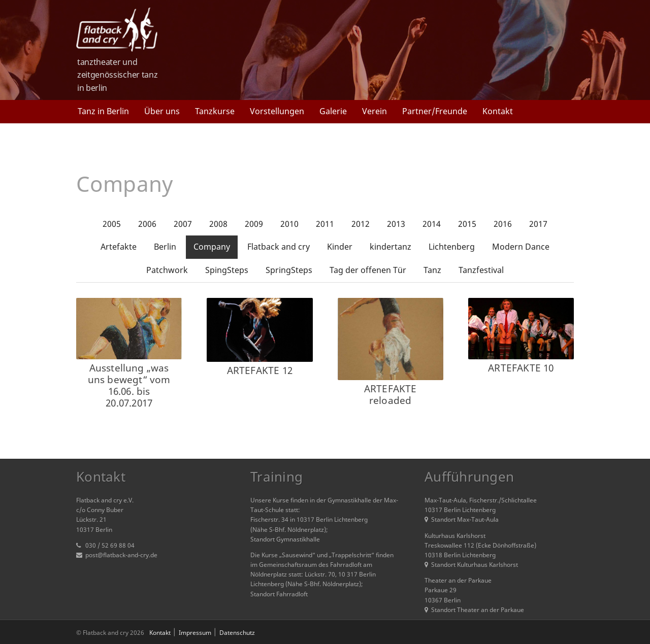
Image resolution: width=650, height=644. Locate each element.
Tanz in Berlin (103, 111)
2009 (254, 224)
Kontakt (498, 111)
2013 (396, 224)
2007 (183, 224)
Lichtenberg (452, 247)
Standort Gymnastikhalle (285, 539)
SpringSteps (289, 270)
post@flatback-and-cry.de (121, 555)
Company (212, 247)
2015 (467, 224)
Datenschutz (237, 633)
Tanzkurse (215, 111)
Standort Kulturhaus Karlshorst (471, 565)
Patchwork (167, 270)
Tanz (432, 270)
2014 (432, 224)
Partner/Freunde (435, 111)
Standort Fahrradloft (279, 594)
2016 (503, 224)
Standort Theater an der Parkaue (474, 610)
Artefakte (119, 247)
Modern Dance (521, 247)
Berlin (165, 247)
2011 (325, 224)
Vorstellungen (277, 111)
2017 (538, 224)
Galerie (333, 111)
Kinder (340, 247)
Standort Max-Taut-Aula (462, 519)
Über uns (162, 111)
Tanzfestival (481, 270)
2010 (289, 224)
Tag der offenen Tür (368, 270)
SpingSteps (227, 270)
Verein (375, 111)
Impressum (195, 633)
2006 (147, 224)
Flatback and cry (279, 247)
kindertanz (391, 247)
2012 (361, 224)
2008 (218, 224)
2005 (112, 224)
